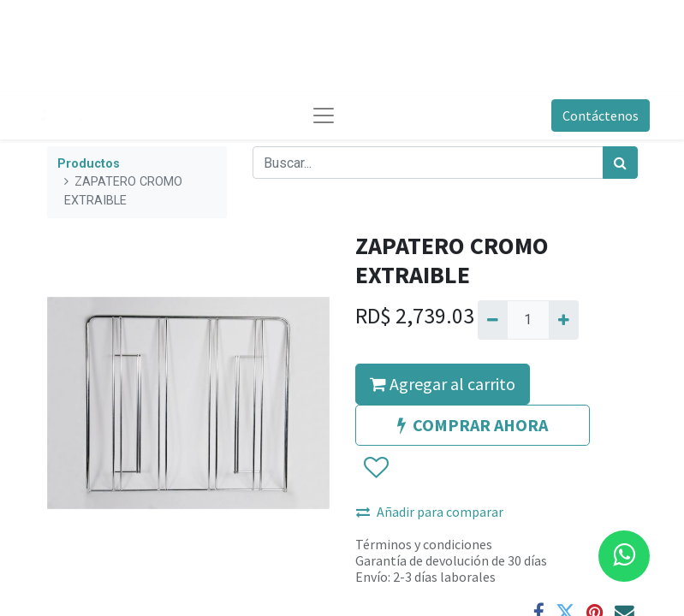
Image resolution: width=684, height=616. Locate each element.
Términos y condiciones (424, 544)
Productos (89, 164)
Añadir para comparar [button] (430, 512)
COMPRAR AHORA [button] (473, 425)
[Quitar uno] (493, 320)
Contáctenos (601, 115)
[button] (375, 468)
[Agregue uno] (564, 320)
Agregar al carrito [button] (443, 384)
